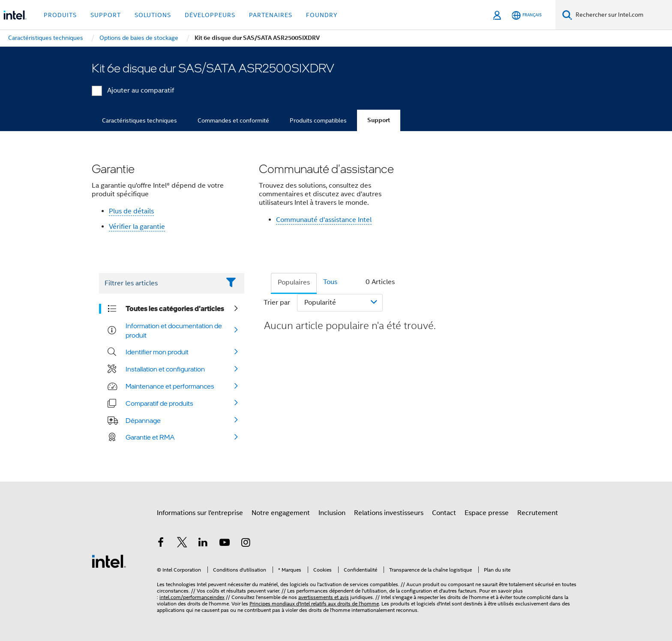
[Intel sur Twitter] (182, 544)
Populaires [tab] (294, 282)
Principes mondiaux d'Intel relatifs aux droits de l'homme (314, 604)
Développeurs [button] (210, 15)
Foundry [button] (322, 15)
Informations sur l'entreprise (200, 513)
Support (379, 120)
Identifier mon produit (157, 352)
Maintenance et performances (170, 386)
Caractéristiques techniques (139, 120)
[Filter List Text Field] (160, 283)
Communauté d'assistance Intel (324, 220)
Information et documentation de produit (174, 330)
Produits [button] (60, 15)
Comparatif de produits (159, 403)
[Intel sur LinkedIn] (203, 544)
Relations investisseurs (389, 513)
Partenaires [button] (271, 15)
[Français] (527, 15)
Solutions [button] (153, 15)
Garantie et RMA (150, 437)
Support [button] (106, 15)
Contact (444, 513)
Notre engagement (281, 513)
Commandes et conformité (233, 120)
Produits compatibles (318, 120)
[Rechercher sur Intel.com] (622, 15)
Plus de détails (131, 211)
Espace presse (487, 513)
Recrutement (538, 513)
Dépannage (143, 420)
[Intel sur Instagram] (246, 544)
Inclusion (332, 513)
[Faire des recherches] (567, 15)
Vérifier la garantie (137, 227)
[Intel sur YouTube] (225, 544)
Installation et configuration (165, 369)
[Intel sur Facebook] (161, 544)
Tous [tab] (330, 282)
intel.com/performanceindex (192, 597)
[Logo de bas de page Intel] (109, 561)
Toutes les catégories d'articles (175, 309)
